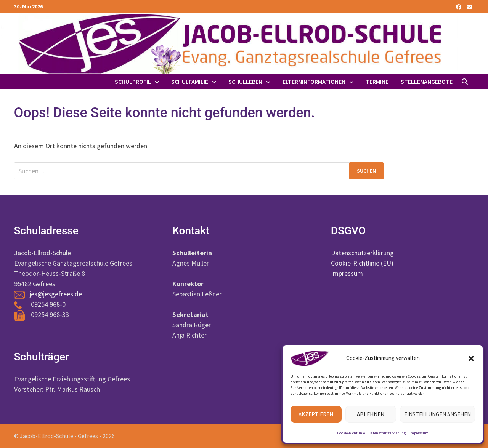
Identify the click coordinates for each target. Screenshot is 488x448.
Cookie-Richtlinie (351, 433)
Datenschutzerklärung (387, 433)
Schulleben (245, 82)
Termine (377, 82)
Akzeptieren (316, 414)
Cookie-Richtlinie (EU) (362, 263)
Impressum (419, 433)
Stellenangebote (427, 82)
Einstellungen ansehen (437, 414)
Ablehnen (371, 414)
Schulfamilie (190, 82)
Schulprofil (133, 82)
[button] (471, 358)
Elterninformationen (314, 82)
